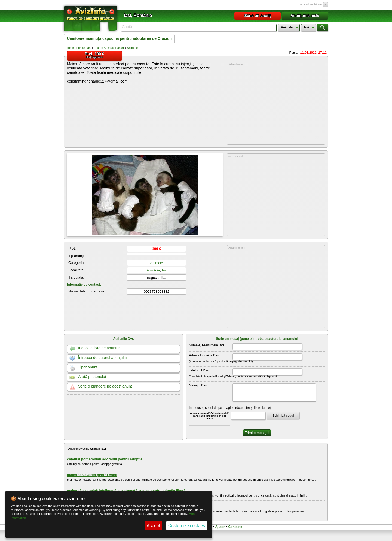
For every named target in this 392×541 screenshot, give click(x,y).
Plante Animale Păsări (109, 48)
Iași (165, 270)
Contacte (235, 527)
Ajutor (220, 527)
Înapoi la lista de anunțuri (99, 348)
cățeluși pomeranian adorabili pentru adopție (105, 459)
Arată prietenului (92, 377)
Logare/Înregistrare (310, 4)
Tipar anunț (88, 367)
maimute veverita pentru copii (92, 475)
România (153, 270)
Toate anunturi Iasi (79, 48)
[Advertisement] (276, 105)
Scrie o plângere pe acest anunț (105, 386)
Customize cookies (187, 526)
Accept (154, 526)
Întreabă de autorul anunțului (102, 358)
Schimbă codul (283, 416)
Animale (132, 48)
